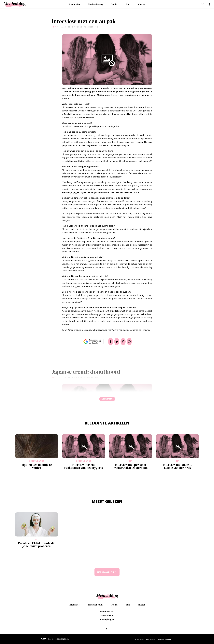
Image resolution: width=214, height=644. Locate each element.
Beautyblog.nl (107, 619)
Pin (124, 342)
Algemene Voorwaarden (155, 639)
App (133, 342)
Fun (128, 4)
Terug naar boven (105, 575)
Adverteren (139, 639)
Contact (169, 639)
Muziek (141, 4)
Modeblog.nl (106, 611)
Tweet (116, 342)
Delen (107, 342)
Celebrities (75, 4)
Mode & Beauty (96, 4)
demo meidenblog (90, 27)
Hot (54, 27)
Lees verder (107, 400)
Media (114, 4)
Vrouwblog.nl (107, 615)
